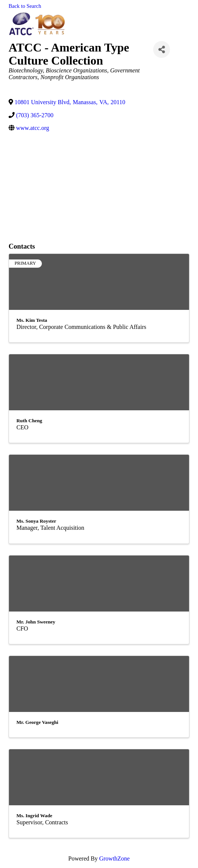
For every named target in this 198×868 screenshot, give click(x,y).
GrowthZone (114, 858)
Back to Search (25, 6)
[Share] (162, 49)
